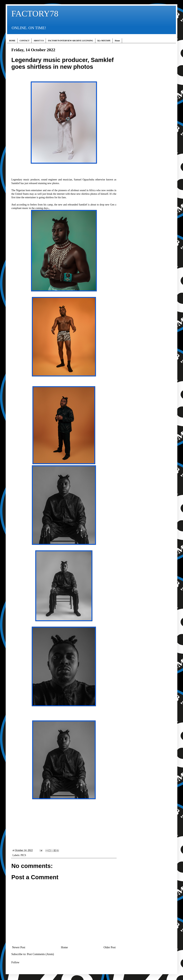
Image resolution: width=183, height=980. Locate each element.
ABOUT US (39, 41)
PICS (23, 855)
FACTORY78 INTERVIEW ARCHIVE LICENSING (71, 41)
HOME (12, 41)
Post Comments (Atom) (40, 954)
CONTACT (24, 41)
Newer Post (19, 947)
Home (117, 41)
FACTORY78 (35, 14)
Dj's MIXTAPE (104, 41)
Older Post (110, 947)
